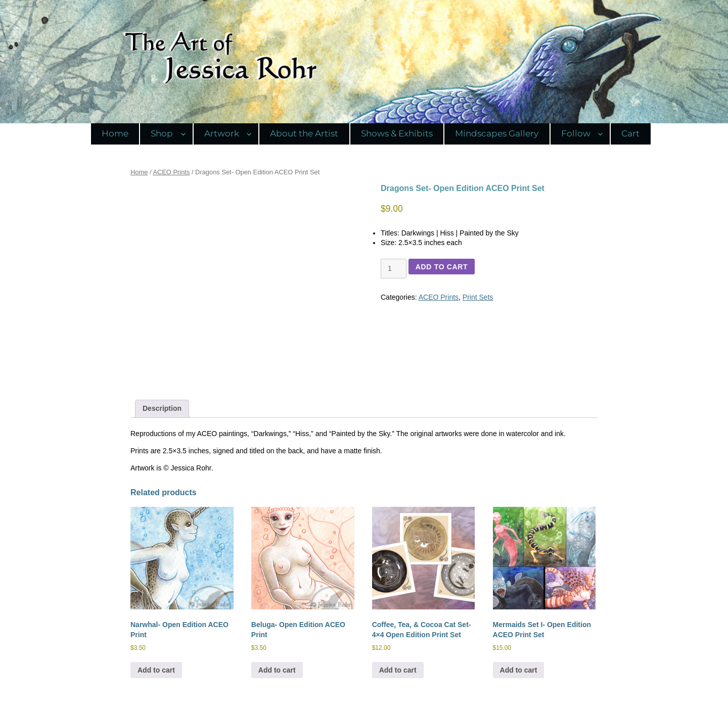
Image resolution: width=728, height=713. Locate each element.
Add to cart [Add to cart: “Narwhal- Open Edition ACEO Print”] (156, 670)
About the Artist (304, 133)
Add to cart (442, 267)
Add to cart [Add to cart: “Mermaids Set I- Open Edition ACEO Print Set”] (519, 670)
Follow (576, 133)
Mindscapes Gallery (497, 133)
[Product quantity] (394, 269)
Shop (162, 133)
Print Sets (478, 297)
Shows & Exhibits (397, 133)
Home (115, 133)
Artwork (222, 133)
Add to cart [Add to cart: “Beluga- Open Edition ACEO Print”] (277, 670)
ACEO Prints (171, 172)
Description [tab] (162, 408)
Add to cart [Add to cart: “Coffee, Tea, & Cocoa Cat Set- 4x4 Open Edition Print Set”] (398, 670)
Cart (630, 133)
